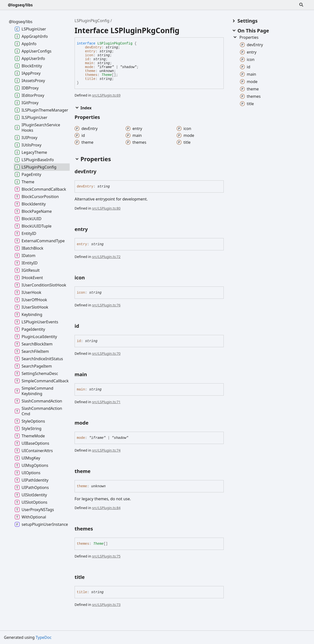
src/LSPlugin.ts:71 (106, 402)
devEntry (93, 47)
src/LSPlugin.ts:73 (106, 605)
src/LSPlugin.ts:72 (106, 257)
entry (90, 51)
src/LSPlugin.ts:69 (106, 95)
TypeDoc (44, 637)
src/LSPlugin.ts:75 (106, 556)
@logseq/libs (20, 5)
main (89, 63)
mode (89, 67)
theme (90, 71)
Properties (246, 37)
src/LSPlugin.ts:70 (106, 353)
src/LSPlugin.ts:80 (106, 208)
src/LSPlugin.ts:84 (106, 508)
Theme (107, 75)
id (87, 59)
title (90, 79)
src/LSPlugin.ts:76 (106, 305)
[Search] (301, 5)
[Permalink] (101, 172)
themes (91, 75)
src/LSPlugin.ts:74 (106, 450)
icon (89, 55)
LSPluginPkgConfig (92, 21)
